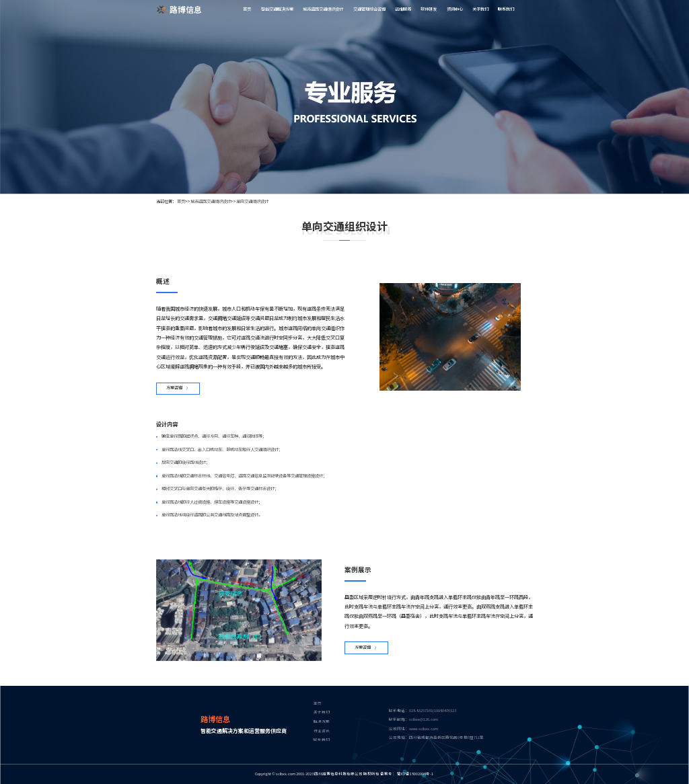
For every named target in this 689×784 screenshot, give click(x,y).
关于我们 (480, 9)
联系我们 (506, 9)
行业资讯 (322, 732)
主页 (318, 704)
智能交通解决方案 (277, 9)
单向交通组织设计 (252, 201)
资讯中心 (455, 9)
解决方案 (322, 722)
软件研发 (429, 9)
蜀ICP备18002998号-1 (415, 774)
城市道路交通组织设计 (323, 9)
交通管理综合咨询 (369, 9)
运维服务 (403, 9)
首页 (247, 9)
